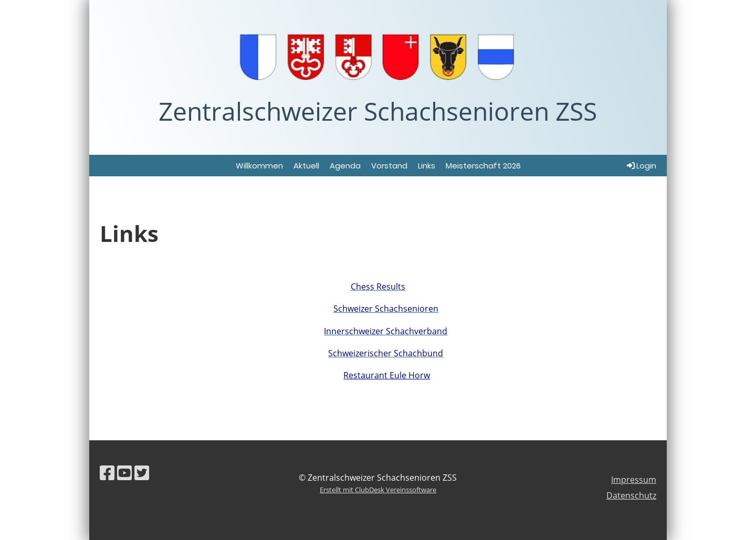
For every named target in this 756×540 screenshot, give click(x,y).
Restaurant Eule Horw (387, 375)
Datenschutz (631, 495)
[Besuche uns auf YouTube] (124, 473)
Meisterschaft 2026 (483, 166)
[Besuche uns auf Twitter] (142, 473)
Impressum (634, 480)
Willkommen (259, 166)
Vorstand (389, 166)
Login (641, 166)
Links (427, 166)
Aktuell (306, 166)
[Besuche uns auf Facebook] (107, 473)
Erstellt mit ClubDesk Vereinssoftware (378, 490)
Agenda (345, 166)
